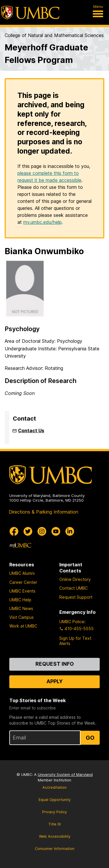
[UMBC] (30, 13)
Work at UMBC (23, 626)
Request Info (55, 664)
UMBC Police (72, 622)
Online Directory (75, 579)
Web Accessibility (55, 836)
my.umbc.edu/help (42, 222)
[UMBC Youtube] (56, 531)
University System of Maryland (65, 775)
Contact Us (31, 431)
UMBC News (21, 608)
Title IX (54, 824)
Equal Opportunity (55, 800)
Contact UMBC (74, 588)
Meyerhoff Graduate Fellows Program (46, 54)
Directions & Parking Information (43, 512)
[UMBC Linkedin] (70, 531)
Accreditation (54, 787)
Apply (55, 681)
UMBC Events (22, 591)
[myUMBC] (20, 545)
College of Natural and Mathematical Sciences (54, 35)
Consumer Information (55, 849)
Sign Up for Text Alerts (75, 641)
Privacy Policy (54, 812)
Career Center (23, 582)
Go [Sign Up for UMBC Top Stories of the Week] (90, 738)
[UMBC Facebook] (14, 531)
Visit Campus (22, 617)
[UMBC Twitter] (28, 531)
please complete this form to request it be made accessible (49, 177)
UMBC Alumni (22, 573)
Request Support (76, 597)
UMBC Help (20, 600)
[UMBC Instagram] (42, 531)
